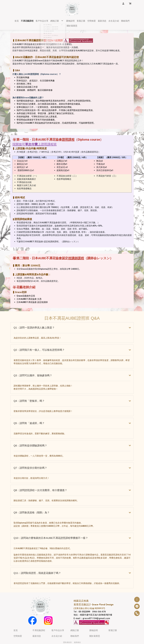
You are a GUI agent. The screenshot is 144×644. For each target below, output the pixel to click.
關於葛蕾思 (95, 627)
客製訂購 (113, 622)
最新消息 (37, 627)
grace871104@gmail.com (96, 610)
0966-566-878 (99, 603)
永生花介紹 (57, 627)
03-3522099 (84, 603)
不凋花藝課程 (39, 622)
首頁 (16, 622)
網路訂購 (75, 622)
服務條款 (77, 634)
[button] (123, 3)
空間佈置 (18, 627)
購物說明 (94, 622)
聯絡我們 (75, 627)
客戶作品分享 (58, 622)
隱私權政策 (67, 634)
